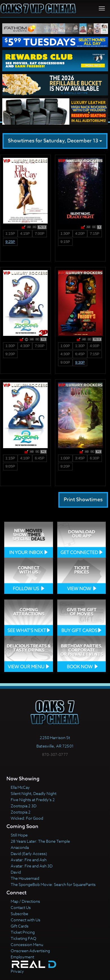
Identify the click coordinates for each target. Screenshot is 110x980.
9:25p (10, 242)
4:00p (95, 346)
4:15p (25, 233)
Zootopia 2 (21, 812)
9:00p (65, 362)
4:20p (80, 233)
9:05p (10, 466)
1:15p (10, 233)
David (16, 872)
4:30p (25, 346)
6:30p (95, 458)
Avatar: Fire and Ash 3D (32, 866)
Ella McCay (20, 787)
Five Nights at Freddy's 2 (33, 800)
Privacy (17, 971)
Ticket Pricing (23, 932)
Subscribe (19, 914)
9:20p (10, 354)
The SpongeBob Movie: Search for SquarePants (53, 884)
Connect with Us (26, 920)
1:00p (65, 346)
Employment (22, 957)
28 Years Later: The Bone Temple (40, 841)
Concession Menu (27, 944)
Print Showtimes (83, 500)
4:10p (25, 458)
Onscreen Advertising (30, 951)
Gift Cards (20, 926)
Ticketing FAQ (24, 938)
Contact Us (21, 907)
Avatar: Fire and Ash (29, 860)
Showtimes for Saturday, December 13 (55, 141)
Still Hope (19, 835)
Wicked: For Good (27, 818)
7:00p (40, 233)
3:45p (80, 458)
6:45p (80, 354)
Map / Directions (25, 901)
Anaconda (20, 847)
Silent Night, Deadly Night (34, 793)
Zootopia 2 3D (24, 806)
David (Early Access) (29, 853)
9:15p (65, 242)
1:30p (65, 233)
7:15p (95, 233)
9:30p (80, 362)
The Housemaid (25, 878)
